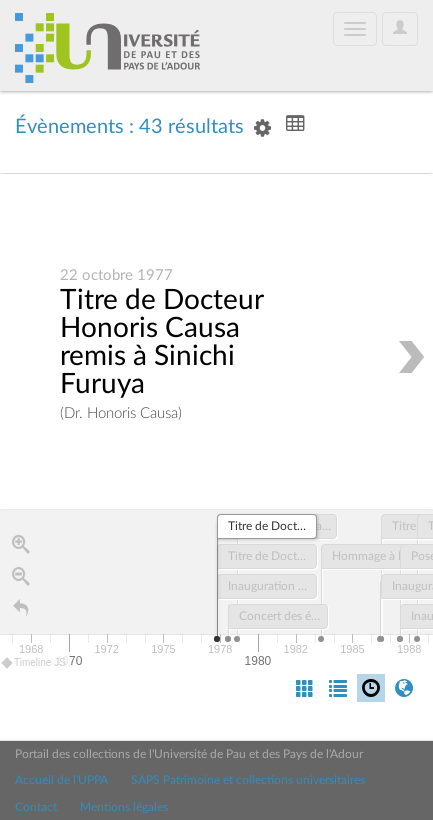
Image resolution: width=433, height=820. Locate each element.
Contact (36, 807)
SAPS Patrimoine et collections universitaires (248, 780)
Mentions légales (124, 807)
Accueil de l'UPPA (61, 780)
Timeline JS (34, 663)
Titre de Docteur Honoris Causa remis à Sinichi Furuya (161, 343)
